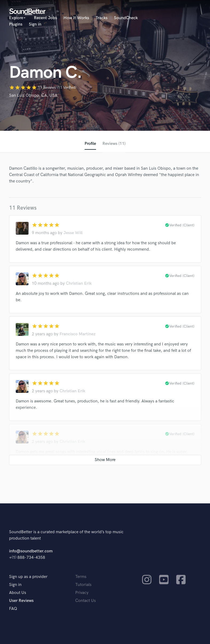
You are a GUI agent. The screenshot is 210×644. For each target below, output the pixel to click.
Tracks (102, 18)
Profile (90, 144)
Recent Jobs (45, 18)
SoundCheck (126, 18)
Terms (81, 577)
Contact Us (86, 601)
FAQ (13, 609)
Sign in (35, 24)
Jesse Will (73, 233)
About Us (18, 593)
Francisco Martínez (78, 334)
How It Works (76, 18)
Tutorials (83, 585)
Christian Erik (79, 284)
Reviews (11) (114, 144)
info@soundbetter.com (31, 551)
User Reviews (21, 601)
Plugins (16, 24)
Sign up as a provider (28, 577)
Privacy (82, 593)
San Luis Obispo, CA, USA (33, 95)
